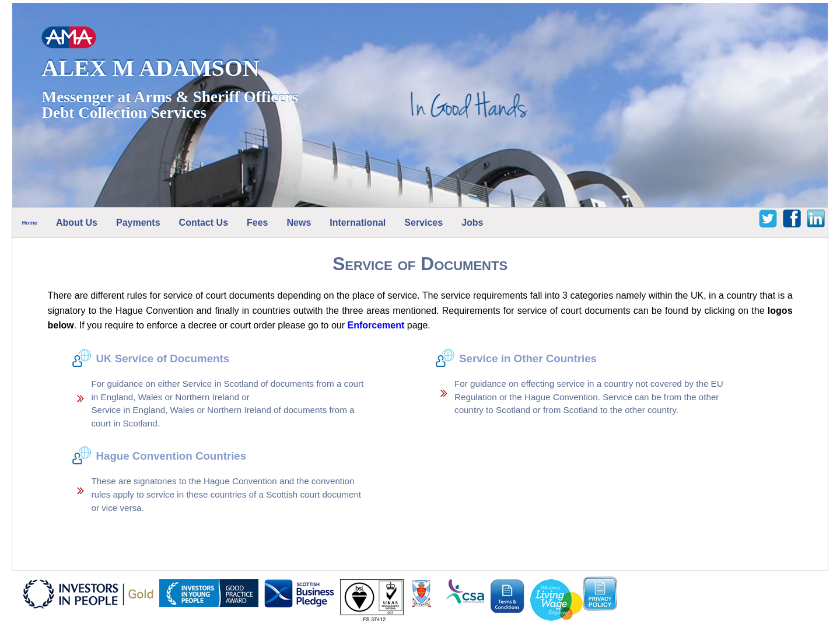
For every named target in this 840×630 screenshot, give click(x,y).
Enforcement (376, 325)
